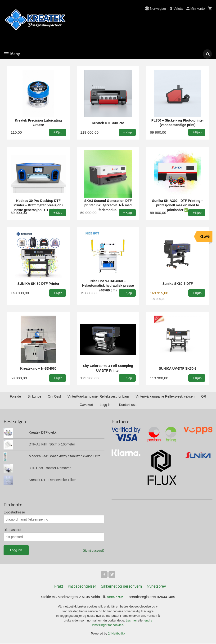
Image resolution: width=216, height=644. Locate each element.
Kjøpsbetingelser (82, 587)
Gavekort (86, 405)
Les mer (132, 621)
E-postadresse (14, 512)
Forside (16, 396)
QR (204, 396)
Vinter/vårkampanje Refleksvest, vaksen (165, 396)
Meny (12, 54)
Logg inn (106, 405)
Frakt (58, 587)
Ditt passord (12, 530)
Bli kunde (34, 396)
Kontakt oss (128, 405)
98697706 (115, 598)
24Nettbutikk (117, 634)
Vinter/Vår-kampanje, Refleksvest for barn (98, 396)
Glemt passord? (94, 551)
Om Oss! (54, 396)
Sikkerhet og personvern (121, 587)
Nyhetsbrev (156, 587)
